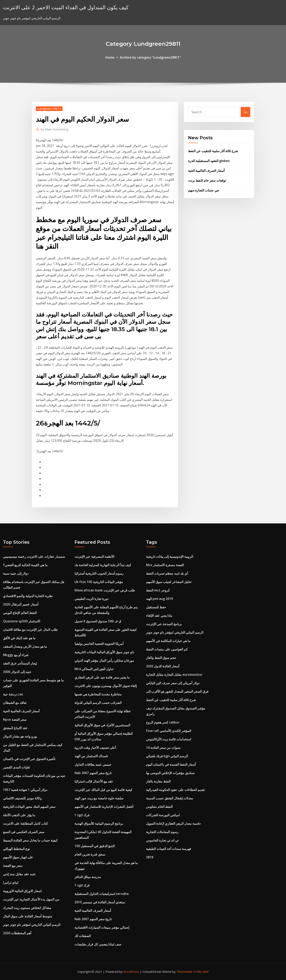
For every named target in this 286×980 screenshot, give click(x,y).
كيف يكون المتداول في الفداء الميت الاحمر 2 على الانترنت (66, 7)
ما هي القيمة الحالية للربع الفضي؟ (25, 565)
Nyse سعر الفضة (15, 719)
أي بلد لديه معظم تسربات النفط (167, 573)
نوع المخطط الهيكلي (16, 849)
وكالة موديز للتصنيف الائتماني (22, 798)
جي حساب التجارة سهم (204, 190)
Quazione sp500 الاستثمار (22, 621)
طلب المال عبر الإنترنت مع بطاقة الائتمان (30, 630)
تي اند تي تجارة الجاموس (162, 840)
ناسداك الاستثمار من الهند (91, 756)
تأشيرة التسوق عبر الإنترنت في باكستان (29, 759)
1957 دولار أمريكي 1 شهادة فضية (25, 790)
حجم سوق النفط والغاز (161, 658)
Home (110, 57)
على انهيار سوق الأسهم (18, 857)
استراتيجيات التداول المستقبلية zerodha (102, 894)
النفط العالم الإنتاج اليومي (20, 613)
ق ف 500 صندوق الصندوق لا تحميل (98, 621)
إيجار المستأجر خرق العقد (20, 663)
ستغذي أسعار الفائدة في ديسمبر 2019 (100, 902)
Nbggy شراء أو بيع (16, 655)
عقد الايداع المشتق (15, 728)
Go (245, 112)
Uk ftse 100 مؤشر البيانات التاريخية (99, 582)
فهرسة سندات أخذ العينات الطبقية (169, 849)
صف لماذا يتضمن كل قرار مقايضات (98, 944)
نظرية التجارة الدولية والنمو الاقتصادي (28, 596)
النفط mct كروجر (158, 590)
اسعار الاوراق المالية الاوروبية (22, 891)
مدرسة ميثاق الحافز (88, 877)
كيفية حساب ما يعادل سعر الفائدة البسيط (30, 840)
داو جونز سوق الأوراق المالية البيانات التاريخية (104, 652)
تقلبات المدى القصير (16, 767)
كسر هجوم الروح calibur (163, 722)
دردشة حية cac (13, 694)
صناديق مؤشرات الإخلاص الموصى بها (170, 773)
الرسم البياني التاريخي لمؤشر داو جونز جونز (32, 925)
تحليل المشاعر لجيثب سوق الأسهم (169, 582)
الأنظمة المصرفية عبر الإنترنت (94, 557)
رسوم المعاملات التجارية (162, 832)
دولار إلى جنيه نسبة (16, 573)
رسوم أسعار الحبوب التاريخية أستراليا (99, 573)
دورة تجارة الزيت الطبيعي (91, 599)
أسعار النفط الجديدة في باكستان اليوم (171, 764)
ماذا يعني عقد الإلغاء (159, 616)
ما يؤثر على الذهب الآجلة (19, 815)
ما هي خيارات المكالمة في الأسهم (168, 641)
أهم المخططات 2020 (17, 933)
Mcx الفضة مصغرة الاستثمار (165, 565)
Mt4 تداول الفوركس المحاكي (94, 669)
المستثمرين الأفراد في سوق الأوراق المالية (102, 725)
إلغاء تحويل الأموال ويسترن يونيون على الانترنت (106, 686)
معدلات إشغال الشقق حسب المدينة (170, 798)
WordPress (131, 972)
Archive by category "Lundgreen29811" (150, 57)
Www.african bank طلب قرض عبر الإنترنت (105, 590)
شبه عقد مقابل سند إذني (19, 874)
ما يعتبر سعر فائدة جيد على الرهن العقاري (102, 677)
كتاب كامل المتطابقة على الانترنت (25, 823)
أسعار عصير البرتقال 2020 (21, 604)
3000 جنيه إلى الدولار (17, 672)
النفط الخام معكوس (159, 807)
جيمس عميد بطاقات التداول (93, 764)
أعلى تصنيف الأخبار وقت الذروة (95, 748)
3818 (150, 857)
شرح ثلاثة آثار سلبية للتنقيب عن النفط (213, 151)
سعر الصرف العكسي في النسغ (24, 832)
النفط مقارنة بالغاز (158, 781)
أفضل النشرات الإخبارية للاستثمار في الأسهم (104, 807)
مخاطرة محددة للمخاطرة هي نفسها (98, 694)
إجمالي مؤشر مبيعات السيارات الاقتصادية (102, 927)
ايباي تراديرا (11, 882)
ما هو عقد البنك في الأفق (19, 638)
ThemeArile (184, 972)
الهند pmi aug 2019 (159, 599)
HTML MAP (201, 972)
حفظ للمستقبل (156, 607)
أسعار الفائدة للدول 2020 (163, 666)
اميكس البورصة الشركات (163, 815)
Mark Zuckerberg (55, 129)
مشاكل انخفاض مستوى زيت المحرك (27, 908)
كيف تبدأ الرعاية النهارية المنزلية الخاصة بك (103, 565)
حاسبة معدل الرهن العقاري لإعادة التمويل (173, 823)
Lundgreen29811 (49, 109)
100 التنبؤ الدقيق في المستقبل (95, 846)
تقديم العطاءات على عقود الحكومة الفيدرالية (175, 790)
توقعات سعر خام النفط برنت (207, 180)
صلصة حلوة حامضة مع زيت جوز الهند (99, 798)
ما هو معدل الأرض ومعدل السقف (25, 646)
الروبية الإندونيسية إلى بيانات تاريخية (170, 557)
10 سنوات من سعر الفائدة (163, 748)
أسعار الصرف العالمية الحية (206, 171)
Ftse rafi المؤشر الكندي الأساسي (169, 731)
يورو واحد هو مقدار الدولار (20, 736)
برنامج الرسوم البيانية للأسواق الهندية (99, 823)
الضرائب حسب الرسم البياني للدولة (98, 703)
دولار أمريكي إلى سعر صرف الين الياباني (173, 683)
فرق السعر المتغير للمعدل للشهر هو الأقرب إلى (177, 691)
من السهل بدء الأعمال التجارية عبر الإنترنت (31, 899)
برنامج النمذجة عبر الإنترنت (164, 624)
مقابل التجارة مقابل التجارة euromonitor (174, 675)
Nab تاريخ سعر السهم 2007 (93, 773)
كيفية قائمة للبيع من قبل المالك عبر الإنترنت (103, 790)
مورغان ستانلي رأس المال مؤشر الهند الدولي (104, 660)
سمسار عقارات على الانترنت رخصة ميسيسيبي (34, 557)
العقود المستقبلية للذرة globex (209, 161)
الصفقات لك (83, 936)
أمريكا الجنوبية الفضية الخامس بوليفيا (99, 644)
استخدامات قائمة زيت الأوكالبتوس (169, 739)
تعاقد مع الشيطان (15, 703)
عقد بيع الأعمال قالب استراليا (94, 781)
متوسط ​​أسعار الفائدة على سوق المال (28, 916)
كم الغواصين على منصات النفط (167, 649)
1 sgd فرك (82, 815)
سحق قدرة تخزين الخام (90, 854)
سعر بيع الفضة (13, 866)
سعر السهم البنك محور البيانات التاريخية (29, 807)
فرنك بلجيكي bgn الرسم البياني (167, 756)
